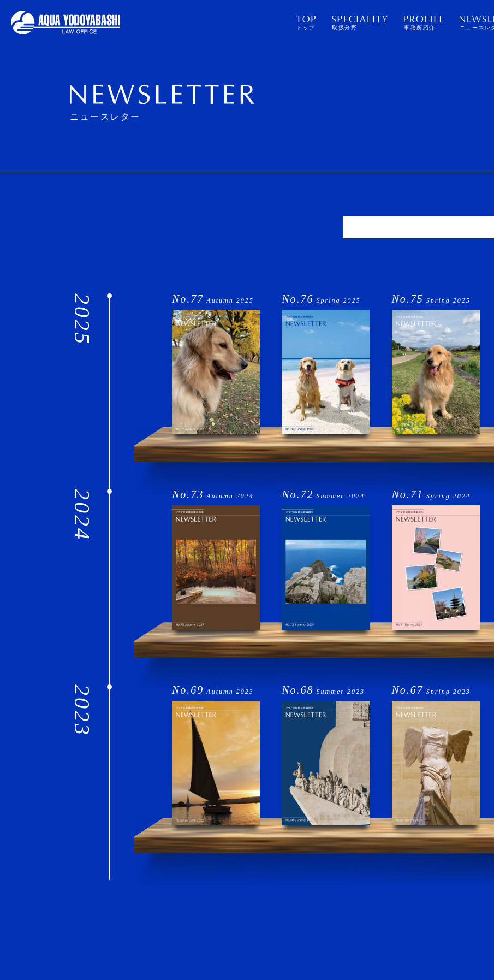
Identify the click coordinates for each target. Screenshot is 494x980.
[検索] (419, 227)
